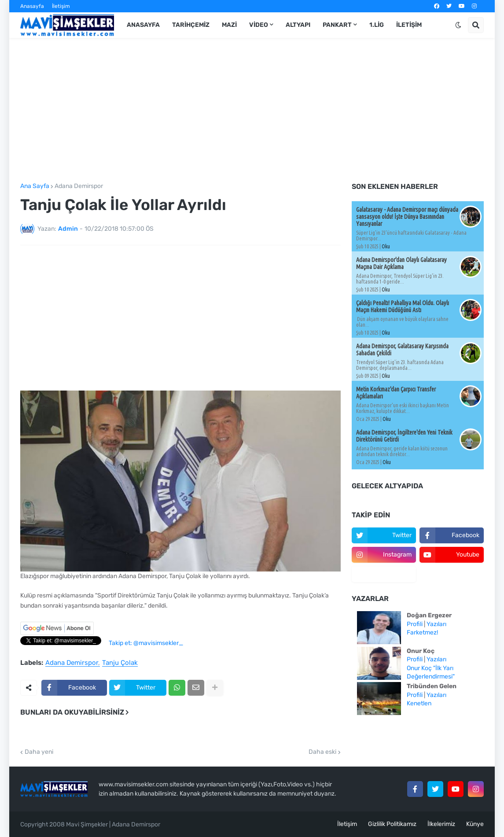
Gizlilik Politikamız (392, 824)
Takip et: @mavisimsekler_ (146, 643)
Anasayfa (32, 6)
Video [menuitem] (259, 25)
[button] (458, 25)
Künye (475, 824)
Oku (386, 246)
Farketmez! (422, 632)
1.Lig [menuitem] (377, 25)
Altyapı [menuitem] (298, 25)
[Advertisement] (252, 111)
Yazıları (436, 624)
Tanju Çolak (120, 663)
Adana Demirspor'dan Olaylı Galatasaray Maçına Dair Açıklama (401, 263)
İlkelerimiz (441, 824)
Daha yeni (39, 752)
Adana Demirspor (79, 186)
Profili (415, 624)
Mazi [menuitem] (229, 25)
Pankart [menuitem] (337, 25)
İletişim (61, 6)
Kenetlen (419, 703)
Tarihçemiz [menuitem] (191, 25)
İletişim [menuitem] (409, 25)
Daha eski (322, 752)
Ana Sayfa (35, 186)
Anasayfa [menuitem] (143, 25)
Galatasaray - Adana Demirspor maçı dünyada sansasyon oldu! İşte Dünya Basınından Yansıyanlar (407, 217)
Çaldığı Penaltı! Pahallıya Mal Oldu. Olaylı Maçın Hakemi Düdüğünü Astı (403, 306)
